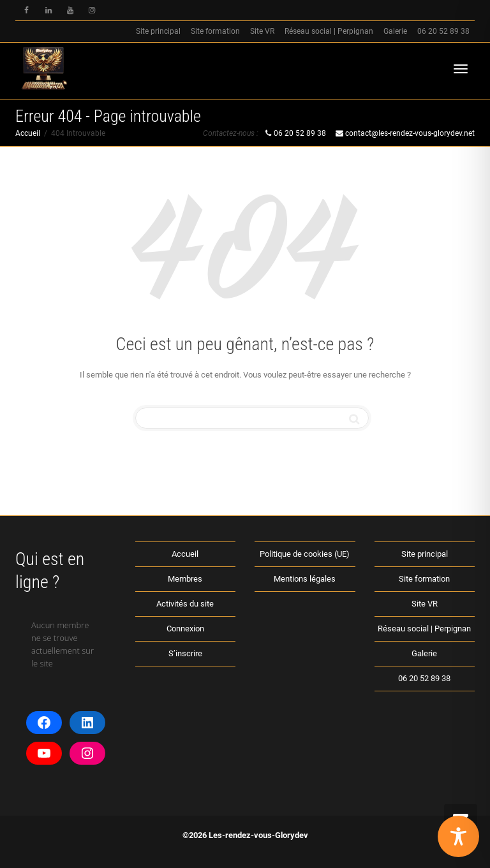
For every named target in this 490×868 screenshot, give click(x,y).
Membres (185, 579)
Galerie (395, 31)
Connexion (185, 629)
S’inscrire (185, 653)
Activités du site (185, 604)
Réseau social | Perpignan (329, 31)
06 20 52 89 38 (443, 31)
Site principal (158, 31)
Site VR (262, 31)
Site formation (215, 31)
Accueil (185, 554)
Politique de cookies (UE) (305, 554)
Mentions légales (305, 579)
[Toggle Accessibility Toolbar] (458, 836)
